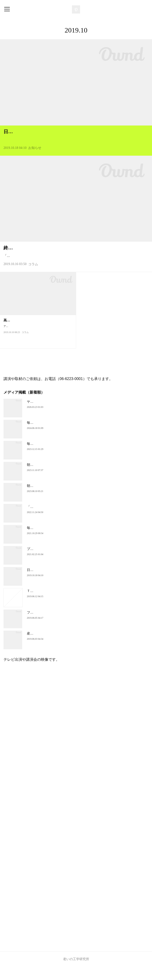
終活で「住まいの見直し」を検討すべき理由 (50, 255)
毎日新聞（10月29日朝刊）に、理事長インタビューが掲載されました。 (80, 541)
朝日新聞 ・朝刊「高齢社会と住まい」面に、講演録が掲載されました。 (80, 499)
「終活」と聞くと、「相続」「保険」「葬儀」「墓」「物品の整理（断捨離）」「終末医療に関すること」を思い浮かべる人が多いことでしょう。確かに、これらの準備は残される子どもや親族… (75, 266)
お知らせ (35, 155)
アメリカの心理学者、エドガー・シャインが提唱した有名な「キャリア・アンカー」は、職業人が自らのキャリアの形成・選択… (37, 347)
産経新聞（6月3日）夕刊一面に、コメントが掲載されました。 (73, 647)
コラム (33, 278)
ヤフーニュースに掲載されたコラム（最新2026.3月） (66, 415)
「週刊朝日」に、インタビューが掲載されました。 (64, 520)
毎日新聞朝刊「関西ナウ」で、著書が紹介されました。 (68, 457)
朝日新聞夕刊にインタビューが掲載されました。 (63, 478)
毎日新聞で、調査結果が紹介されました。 (58, 436)
